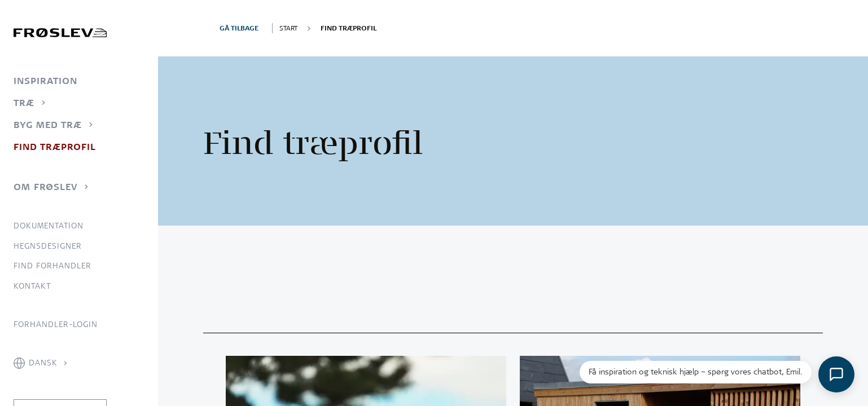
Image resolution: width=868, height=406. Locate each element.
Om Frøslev (45, 187)
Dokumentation (49, 226)
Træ (24, 103)
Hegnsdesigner (48, 246)
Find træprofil (55, 147)
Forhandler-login (56, 324)
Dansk (43, 363)
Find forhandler (52, 266)
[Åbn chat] (836, 374)
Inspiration (45, 81)
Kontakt (32, 286)
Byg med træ (48, 125)
